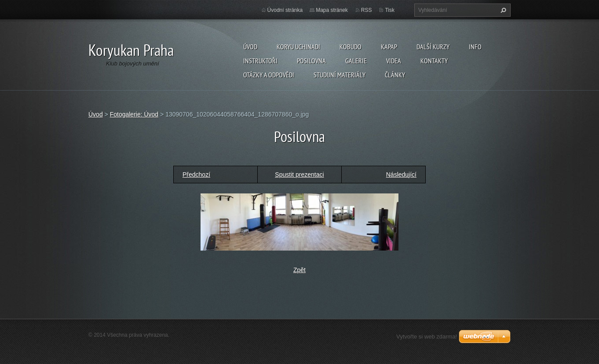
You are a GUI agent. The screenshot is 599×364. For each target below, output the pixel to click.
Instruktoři (260, 61)
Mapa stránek (332, 10)
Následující (401, 175)
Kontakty (434, 61)
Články (395, 75)
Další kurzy (433, 47)
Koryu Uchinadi (298, 47)
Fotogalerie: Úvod (134, 114)
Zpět (299, 270)
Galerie (356, 61)
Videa (394, 61)
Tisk (390, 10)
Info (475, 47)
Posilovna (311, 61)
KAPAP (389, 47)
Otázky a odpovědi (269, 75)
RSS (367, 10)
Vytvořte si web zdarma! (427, 337)
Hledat (502, 10)
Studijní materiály (340, 75)
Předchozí (196, 175)
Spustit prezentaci (299, 175)
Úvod (250, 47)
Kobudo (351, 47)
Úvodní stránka (285, 10)
